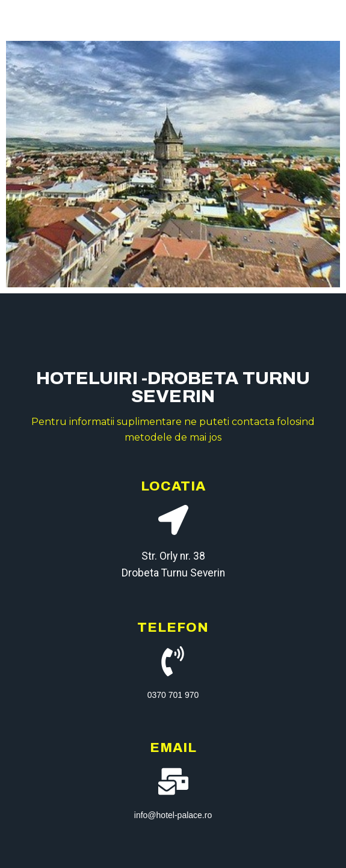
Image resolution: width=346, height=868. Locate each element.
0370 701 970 (173, 695)
